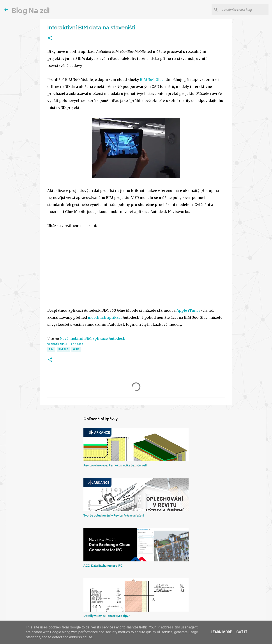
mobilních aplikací (105, 317)
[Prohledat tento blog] (244, 10)
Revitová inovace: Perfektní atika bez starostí (115, 465)
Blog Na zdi (31, 11)
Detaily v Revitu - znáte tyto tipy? (107, 616)
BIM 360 (63, 349)
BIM (51, 349)
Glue (76, 349)
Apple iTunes (188, 310)
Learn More (221, 632)
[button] (50, 38)
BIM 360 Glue (152, 80)
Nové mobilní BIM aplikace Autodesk (93, 338)
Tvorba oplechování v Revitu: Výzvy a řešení (114, 515)
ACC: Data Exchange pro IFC (103, 566)
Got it (242, 632)
